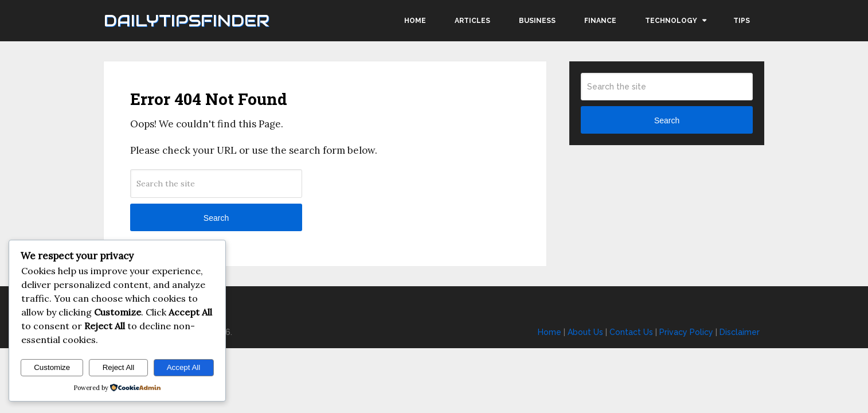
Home (415, 21)
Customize (52, 367)
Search (216, 218)
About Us (585, 332)
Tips (742, 21)
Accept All (184, 367)
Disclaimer (740, 332)
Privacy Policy (686, 332)
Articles (472, 21)
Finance (600, 21)
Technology (671, 21)
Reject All (119, 367)
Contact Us (631, 332)
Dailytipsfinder (187, 21)
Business (537, 21)
